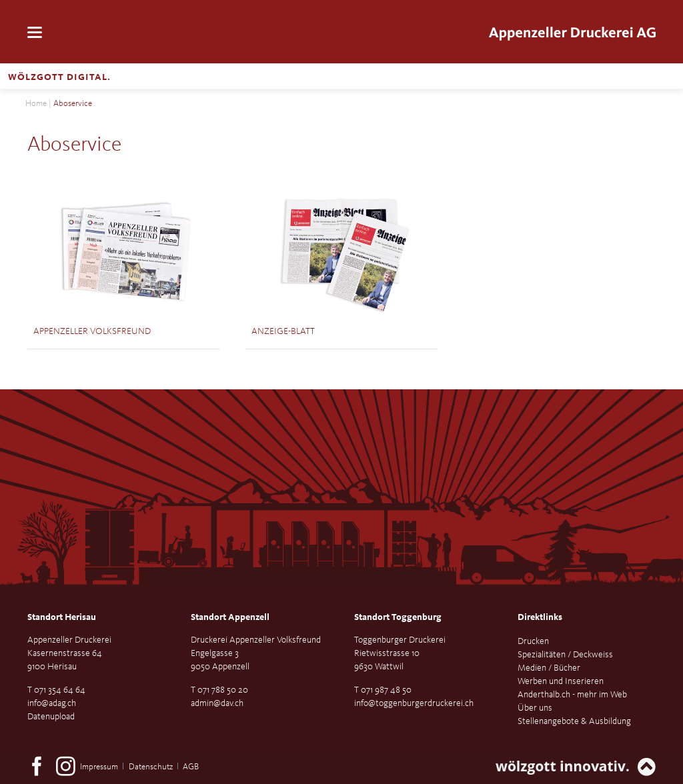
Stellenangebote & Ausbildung (574, 721)
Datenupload (51, 717)
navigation (35, 32)
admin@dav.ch (217, 703)
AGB (191, 767)
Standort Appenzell (230, 617)
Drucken (533, 641)
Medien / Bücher (549, 668)
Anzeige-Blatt (283, 331)
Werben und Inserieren (561, 681)
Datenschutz (151, 767)
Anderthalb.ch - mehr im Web (572, 695)
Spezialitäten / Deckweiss (565, 655)
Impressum (99, 767)
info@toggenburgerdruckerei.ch (414, 703)
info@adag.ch (52, 703)
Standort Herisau (62, 617)
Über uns (535, 708)
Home (36, 104)
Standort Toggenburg (398, 617)
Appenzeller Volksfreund (92, 331)
